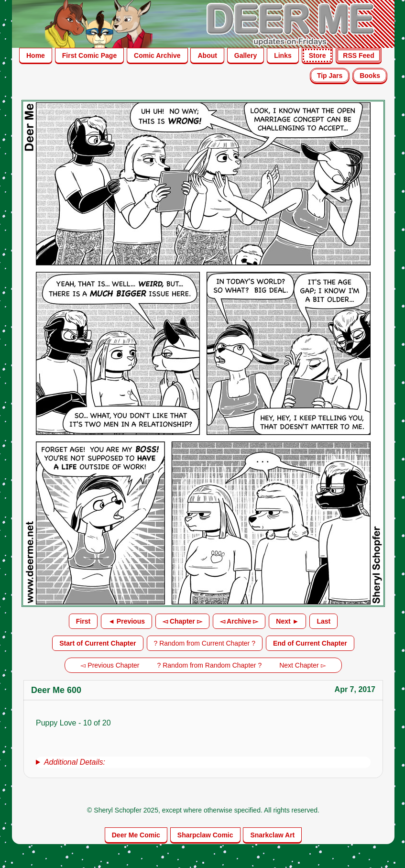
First (83, 621)
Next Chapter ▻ (302, 665)
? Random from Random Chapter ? (210, 665)
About (207, 55)
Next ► (287, 621)
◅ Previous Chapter (110, 665)
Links (283, 55)
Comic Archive (157, 55)
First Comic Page (89, 55)
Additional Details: (75, 762)
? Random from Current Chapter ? (205, 643)
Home (36, 55)
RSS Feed (358, 55)
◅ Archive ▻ (239, 621)
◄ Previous (126, 621)
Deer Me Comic (136, 835)
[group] (203, 762)
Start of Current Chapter (98, 643)
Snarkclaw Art (272, 835)
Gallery (246, 55)
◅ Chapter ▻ (182, 621)
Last (323, 621)
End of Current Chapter (310, 643)
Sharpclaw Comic (205, 835)
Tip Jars (330, 76)
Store (317, 55)
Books (370, 76)
